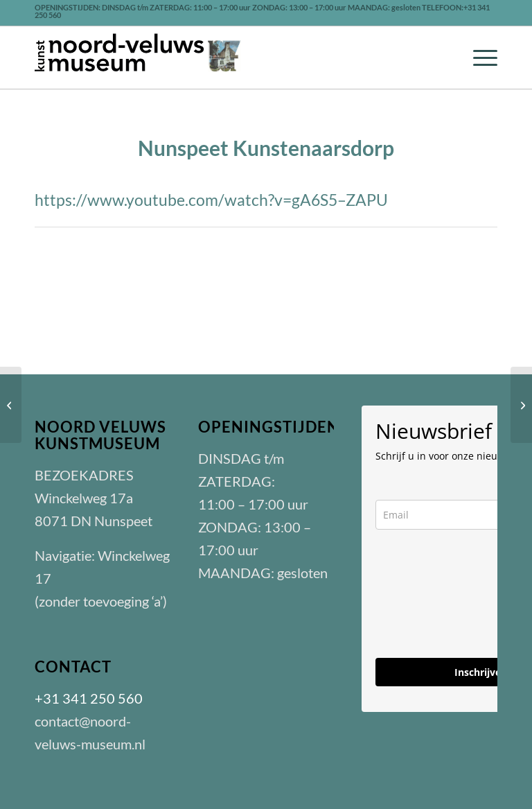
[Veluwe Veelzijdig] (521, 405)
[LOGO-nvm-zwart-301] (139, 58)
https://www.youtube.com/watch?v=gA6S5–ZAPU (211, 200)
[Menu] (478, 58)
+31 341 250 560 (89, 698)
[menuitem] (478, 58)
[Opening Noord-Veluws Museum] (11, 405)
